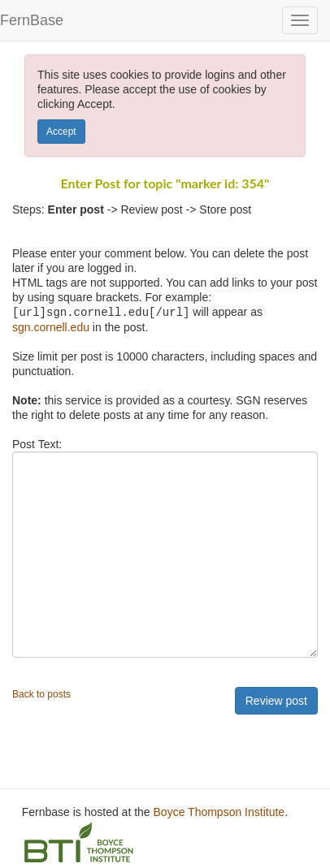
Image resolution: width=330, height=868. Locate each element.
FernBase (32, 20)
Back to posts (41, 693)
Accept (61, 132)
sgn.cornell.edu (51, 326)
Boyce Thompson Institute (219, 811)
